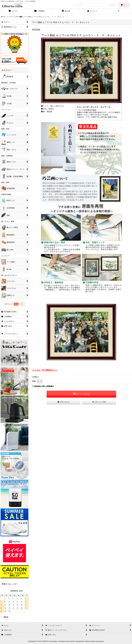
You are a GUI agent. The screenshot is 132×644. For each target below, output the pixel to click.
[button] (119, 11)
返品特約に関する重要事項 (43, 386)
